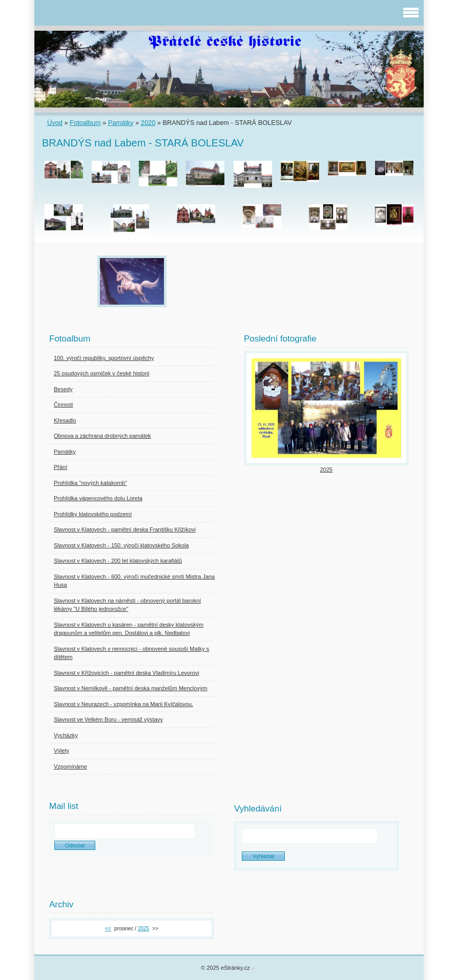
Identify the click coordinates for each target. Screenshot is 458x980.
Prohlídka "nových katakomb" (90, 483)
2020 (148, 123)
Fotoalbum (85, 123)
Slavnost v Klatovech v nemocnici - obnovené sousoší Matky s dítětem (131, 653)
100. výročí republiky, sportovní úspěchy (104, 358)
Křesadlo (65, 420)
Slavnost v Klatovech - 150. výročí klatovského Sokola (121, 545)
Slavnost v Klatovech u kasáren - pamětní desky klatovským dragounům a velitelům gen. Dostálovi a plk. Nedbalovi (129, 629)
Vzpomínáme (70, 766)
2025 (326, 470)
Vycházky (66, 735)
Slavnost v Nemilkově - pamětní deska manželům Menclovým (131, 688)
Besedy (63, 389)
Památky (121, 123)
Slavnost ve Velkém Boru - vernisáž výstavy (108, 719)
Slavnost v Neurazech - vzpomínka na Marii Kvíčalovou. (123, 704)
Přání (60, 467)
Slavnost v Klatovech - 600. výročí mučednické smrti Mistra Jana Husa (134, 581)
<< (108, 929)
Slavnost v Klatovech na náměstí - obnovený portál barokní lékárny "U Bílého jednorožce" (127, 605)
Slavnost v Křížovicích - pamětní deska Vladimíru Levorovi (127, 673)
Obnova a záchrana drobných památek (102, 436)
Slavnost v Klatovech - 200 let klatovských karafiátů (118, 561)
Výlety (61, 751)
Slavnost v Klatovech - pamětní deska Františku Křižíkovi (125, 529)
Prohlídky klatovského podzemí (93, 514)
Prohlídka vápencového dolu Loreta (98, 498)
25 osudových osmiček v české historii (101, 373)
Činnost (63, 404)
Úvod (55, 123)
